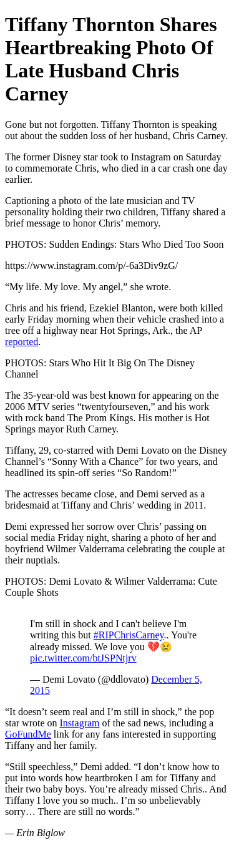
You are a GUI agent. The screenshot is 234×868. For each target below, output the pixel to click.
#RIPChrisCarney (129, 635)
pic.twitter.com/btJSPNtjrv (83, 658)
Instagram (80, 723)
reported (22, 342)
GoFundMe (28, 734)
